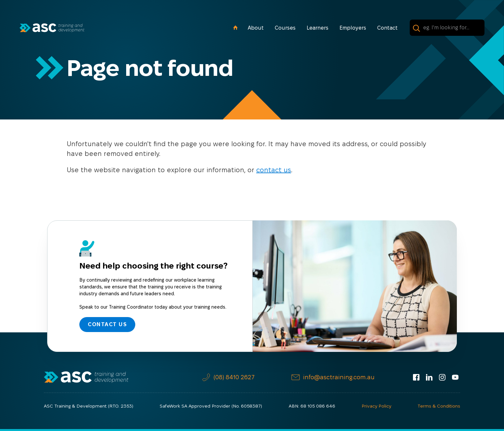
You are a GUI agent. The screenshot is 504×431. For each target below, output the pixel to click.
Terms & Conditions (439, 406)
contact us (274, 170)
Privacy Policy (376, 406)
